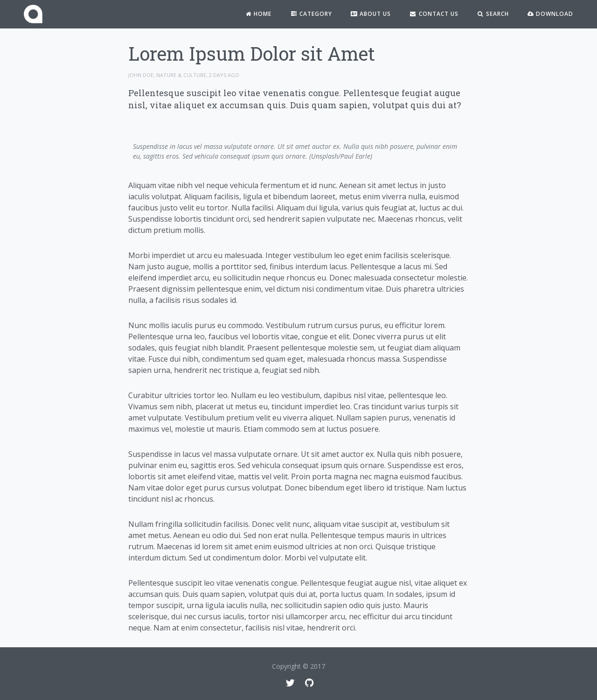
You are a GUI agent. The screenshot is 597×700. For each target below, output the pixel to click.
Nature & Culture (181, 75)
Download (550, 14)
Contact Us (434, 14)
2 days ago (224, 75)
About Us (371, 14)
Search (493, 14)
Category (311, 14)
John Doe (141, 75)
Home (258, 14)
